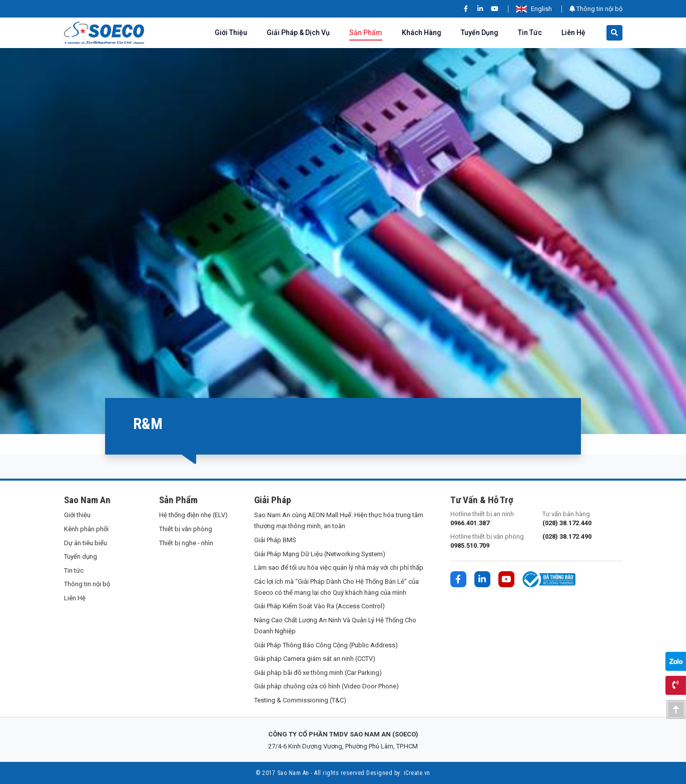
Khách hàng (422, 33)
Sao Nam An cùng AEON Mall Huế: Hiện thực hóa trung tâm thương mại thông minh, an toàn (339, 520)
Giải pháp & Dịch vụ (298, 33)
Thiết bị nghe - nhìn (186, 543)
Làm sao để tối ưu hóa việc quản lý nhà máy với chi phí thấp (339, 567)
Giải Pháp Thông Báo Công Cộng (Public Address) (326, 645)
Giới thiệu (231, 33)
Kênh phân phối (86, 529)
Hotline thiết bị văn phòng (490, 541)
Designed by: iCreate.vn (398, 773)
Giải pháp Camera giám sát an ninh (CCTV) (315, 659)
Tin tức (530, 33)
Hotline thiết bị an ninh (490, 519)
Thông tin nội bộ (596, 9)
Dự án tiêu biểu (86, 543)
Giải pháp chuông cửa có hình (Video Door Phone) (326, 686)
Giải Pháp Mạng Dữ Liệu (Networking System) (320, 554)
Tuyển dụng (480, 33)
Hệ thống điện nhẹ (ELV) (193, 515)
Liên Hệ (573, 33)
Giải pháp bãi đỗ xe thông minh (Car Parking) (318, 673)
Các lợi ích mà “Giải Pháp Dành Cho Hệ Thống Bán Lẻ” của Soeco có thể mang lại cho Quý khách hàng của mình (336, 587)
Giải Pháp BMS (275, 540)
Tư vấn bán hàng (582, 519)
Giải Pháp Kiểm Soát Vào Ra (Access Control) (319, 606)
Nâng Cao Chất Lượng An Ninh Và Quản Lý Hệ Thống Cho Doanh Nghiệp (335, 626)
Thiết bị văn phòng (186, 529)
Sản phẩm (366, 33)
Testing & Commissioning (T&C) (300, 700)
